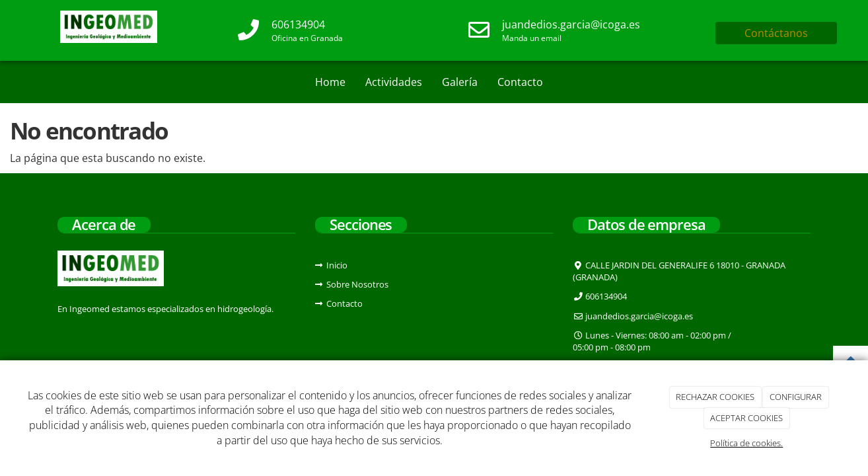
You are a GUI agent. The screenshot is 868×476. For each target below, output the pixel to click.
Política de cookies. (746, 443)
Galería (460, 82)
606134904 (298, 24)
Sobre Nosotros (357, 284)
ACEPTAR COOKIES (746, 418)
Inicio (337, 265)
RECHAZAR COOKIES (715, 397)
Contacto (520, 82)
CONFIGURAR (796, 397)
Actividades (394, 82)
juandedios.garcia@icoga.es (571, 24)
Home (330, 82)
